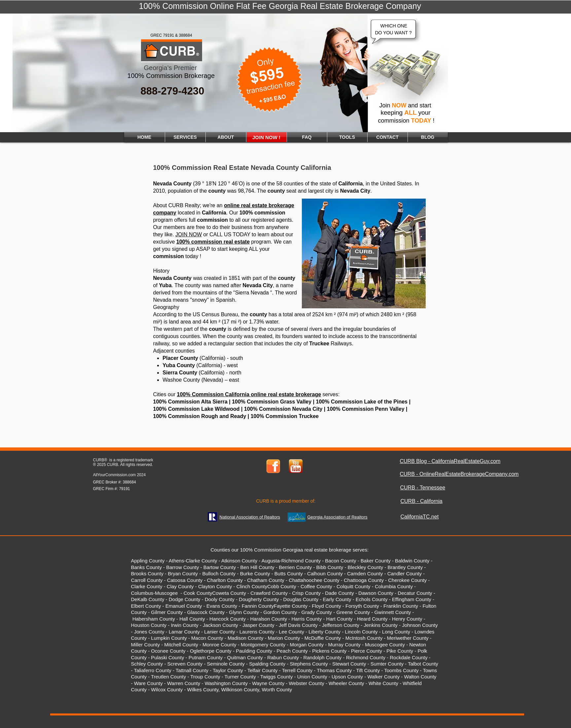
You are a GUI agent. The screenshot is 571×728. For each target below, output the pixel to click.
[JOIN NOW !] (267, 137)
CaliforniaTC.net (420, 517)
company (165, 213)
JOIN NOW (189, 234)
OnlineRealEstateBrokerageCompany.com (469, 474)
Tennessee (432, 488)
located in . (202, 213)
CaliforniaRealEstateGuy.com (466, 461)
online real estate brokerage (259, 205)
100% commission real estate (213, 242)
